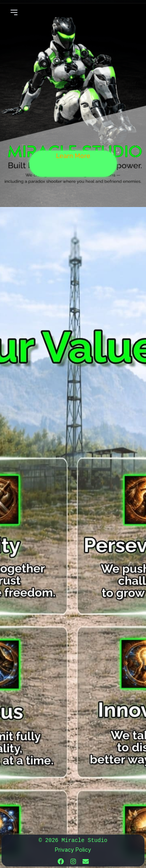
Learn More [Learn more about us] (73, 156)
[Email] (86, 861)
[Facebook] (61, 861)
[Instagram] (73, 861)
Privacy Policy (73, 850)
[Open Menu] (14, 12)
